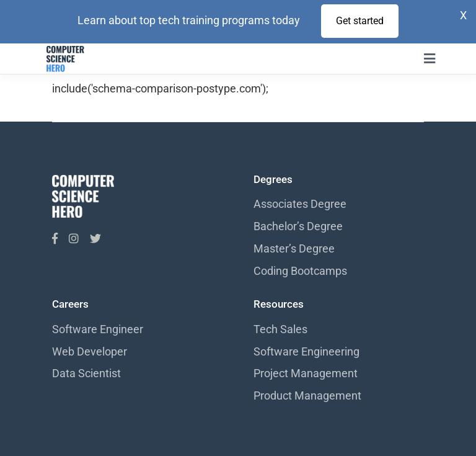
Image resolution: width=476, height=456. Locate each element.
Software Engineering (306, 351)
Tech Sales (280, 329)
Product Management (307, 396)
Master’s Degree (294, 248)
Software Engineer (98, 329)
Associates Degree (300, 204)
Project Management (306, 373)
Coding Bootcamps (300, 271)
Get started (360, 21)
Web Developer (90, 351)
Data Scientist (86, 373)
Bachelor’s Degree (298, 226)
